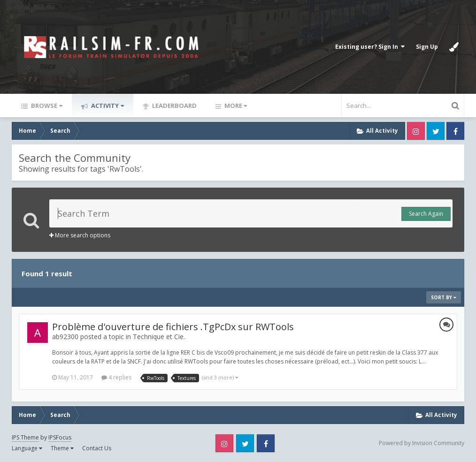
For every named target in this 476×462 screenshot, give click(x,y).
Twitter (436, 131)
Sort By (444, 297)
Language (27, 448)
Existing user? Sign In (370, 47)
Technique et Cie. (159, 337)
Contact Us (97, 448)
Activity (107, 106)
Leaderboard (174, 106)
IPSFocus (60, 437)
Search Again (426, 214)
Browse (46, 106)
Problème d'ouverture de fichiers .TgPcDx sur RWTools (173, 327)
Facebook (455, 131)
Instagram (416, 131)
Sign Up (427, 47)
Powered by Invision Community (422, 443)
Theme (62, 448)
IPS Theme (25, 437)
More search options (80, 235)
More (235, 106)
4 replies (116, 377)
